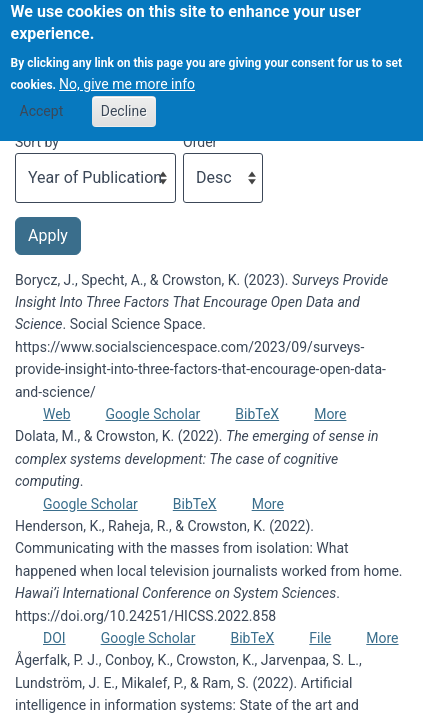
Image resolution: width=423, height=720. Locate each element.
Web (57, 414)
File (320, 638)
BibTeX (257, 414)
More (330, 414)
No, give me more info (127, 73)
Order (200, 142)
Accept (42, 100)
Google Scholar (153, 414)
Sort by (37, 142)
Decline (124, 100)
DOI (54, 638)
